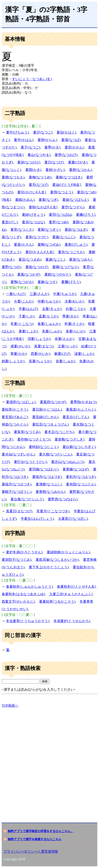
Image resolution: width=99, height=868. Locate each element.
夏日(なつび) (54, 162)
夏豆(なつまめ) (30, 259)
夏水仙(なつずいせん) (18, 454)
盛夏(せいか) (20, 346)
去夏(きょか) (52, 309)
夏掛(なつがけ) (29, 162)
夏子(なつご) (30, 147)
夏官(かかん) (74, 147)
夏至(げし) (10, 222)
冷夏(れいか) (74, 301)
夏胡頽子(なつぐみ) (17, 560)
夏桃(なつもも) (13, 177)
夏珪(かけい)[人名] (31, 192)
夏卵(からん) (47, 140)
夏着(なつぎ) (48, 200)
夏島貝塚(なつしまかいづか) (57, 560)
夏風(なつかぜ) (29, 274)
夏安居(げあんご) (15, 417)
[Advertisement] (49, 761)
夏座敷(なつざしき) (69, 439)
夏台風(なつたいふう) (27, 499)
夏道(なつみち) (81, 259)
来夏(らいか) (75, 331)
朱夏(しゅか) (52, 331)
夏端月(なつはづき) (47, 477)
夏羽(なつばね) (60, 215)
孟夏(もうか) (48, 316)
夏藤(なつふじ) (64, 237)
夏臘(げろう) (86, 215)
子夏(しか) (27, 316)
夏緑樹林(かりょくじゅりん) (68, 552)
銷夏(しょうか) (13, 361)
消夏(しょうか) (39, 339)
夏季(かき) (52, 147)
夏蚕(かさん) (24, 245)
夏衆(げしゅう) (76, 245)
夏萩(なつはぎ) (76, 230)
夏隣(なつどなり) (65, 267)
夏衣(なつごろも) (71, 252)
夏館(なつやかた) (58, 274)
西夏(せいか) (40, 354)
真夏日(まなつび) (19, 511)
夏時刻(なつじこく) (44, 447)
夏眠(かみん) (25, 200)
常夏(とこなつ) (22, 324)
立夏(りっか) (68, 346)
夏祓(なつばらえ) (75, 200)
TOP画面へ (10, 706)
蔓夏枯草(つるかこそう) (57, 601)
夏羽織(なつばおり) (44, 469)
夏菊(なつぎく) (49, 230)
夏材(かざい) (55, 170)
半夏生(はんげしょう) (37, 519)
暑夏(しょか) (28, 331)
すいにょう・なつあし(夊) (32, 79)
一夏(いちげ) (16, 294)
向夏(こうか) (75, 309)
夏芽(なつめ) (59, 222)
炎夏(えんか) (64, 339)
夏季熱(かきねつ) (83, 402)
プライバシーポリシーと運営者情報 (31, 851)
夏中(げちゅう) (17, 132)
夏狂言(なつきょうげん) (50, 424)
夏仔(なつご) (43, 132)
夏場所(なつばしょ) (21, 402)
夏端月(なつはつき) (17, 484)
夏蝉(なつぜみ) (49, 245)
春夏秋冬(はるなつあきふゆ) (23, 594)
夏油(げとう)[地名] (66, 185)
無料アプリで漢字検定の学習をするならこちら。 (41, 831)
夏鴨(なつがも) (22, 282)
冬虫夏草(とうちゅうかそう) (28, 621)
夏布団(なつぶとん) (81, 484)
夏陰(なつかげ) (37, 267)
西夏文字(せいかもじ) (18, 601)
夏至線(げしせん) (45, 417)
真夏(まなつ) (44, 346)
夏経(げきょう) (33, 215)
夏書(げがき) (78, 162)
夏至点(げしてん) (76, 417)
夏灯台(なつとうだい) (30, 462)
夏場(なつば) (71, 140)
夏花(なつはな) (33, 222)
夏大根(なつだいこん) (56, 454)
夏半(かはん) (24, 140)
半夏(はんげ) (28, 309)
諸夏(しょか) (84, 354)
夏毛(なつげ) (39, 185)
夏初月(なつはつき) (81, 477)
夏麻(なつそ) (47, 282)
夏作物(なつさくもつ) (34, 439)
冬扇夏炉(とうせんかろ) (72, 621)
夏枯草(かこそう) (15, 409)
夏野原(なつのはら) (63, 499)
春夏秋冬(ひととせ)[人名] (76, 587)
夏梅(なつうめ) (40, 177)
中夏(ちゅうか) (65, 294)
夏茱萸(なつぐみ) (27, 432)
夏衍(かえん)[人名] (40, 252)
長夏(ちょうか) (40, 361)
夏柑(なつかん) (81, 170)
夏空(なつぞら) (73, 207)
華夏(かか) (18, 354)
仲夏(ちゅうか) (49, 301)
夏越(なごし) (55, 259)
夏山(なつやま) (39, 155)
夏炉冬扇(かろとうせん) (24, 552)
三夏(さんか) (39, 294)
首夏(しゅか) (65, 361)
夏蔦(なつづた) (37, 237)
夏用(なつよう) (62, 192)
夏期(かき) (33, 170)
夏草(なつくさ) (22, 230)
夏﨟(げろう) (71, 282)
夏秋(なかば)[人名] (43, 207)
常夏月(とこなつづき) (53, 511)
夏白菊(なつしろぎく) (79, 447)
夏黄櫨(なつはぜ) (76, 469)
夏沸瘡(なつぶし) (49, 484)
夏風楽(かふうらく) (81, 409)
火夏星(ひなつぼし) (73, 519)
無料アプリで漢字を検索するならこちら (35, 839)
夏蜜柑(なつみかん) (50, 492)
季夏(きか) (70, 316)
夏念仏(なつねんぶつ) (68, 462)
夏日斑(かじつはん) (47, 409)
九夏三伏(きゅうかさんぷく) (71, 594)
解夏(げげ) (62, 354)
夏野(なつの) (11, 267)
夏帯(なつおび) (66, 155)
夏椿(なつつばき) (69, 177)
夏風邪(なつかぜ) (53, 402)
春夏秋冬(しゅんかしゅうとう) (29, 587)
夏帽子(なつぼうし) (17, 492)
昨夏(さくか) (74, 324)
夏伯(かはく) (66, 132)
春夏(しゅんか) (49, 324)
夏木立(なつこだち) (59, 432)
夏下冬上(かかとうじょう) (49, 567)
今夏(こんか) (24, 301)
